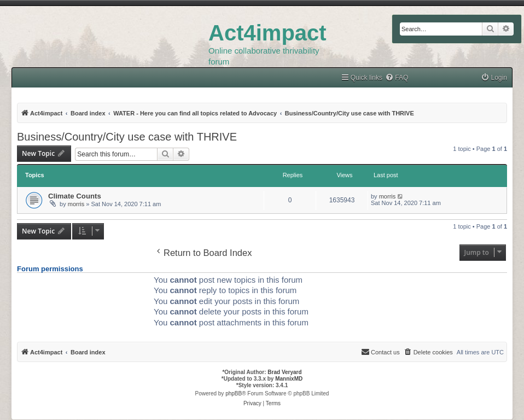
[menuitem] (397, 78)
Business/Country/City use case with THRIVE (127, 137)
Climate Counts (75, 196)
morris (76, 204)
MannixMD (289, 379)
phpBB (234, 393)
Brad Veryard (284, 372)
